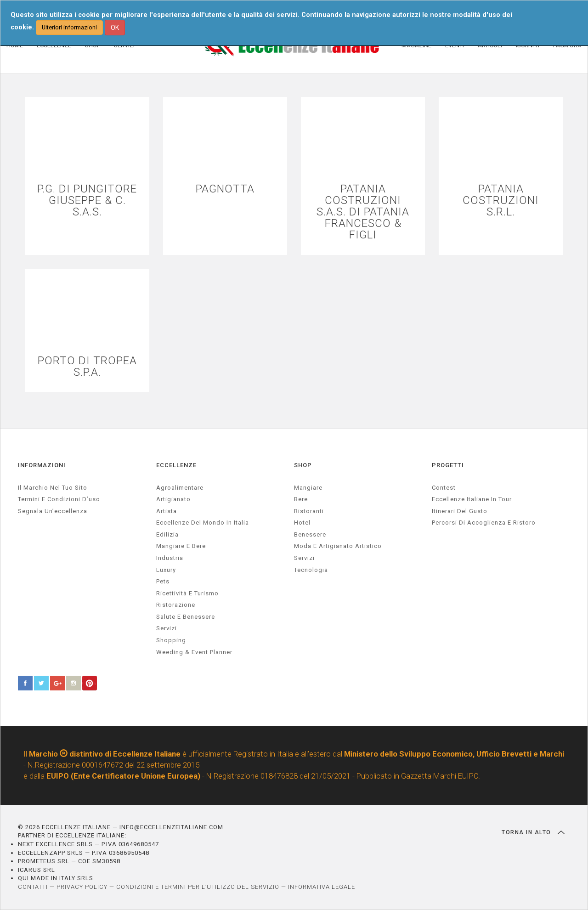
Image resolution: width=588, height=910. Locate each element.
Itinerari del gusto (460, 511)
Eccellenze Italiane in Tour (472, 499)
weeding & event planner (194, 652)
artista (167, 511)
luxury (166, 570)
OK (115, 28)
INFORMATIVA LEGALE (322, 887)
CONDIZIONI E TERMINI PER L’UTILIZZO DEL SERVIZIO (198, 887)
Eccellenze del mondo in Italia (203, 523)
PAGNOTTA (225, 189)
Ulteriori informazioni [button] (69, 27)
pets (163, 581)
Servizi (304, 558)
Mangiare (308, 488)
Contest (444, 488)
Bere (301, 499)
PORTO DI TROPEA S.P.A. (87, 367)
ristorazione (176, 605)
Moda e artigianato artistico (338, 546)
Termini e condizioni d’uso (59, 499)
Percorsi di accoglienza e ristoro (484, 523)
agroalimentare (180, 488)
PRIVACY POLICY (82, 887)
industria (170, 558)
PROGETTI (448, 465)
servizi (167, 628)
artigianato (173, 499)
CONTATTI (33, 887)
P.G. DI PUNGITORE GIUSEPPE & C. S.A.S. (87, 201)
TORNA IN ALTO (533, 832)
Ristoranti (309, 511)
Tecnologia (311, 570)
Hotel (302, 523)
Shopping (171, 640)
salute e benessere (186, 617)
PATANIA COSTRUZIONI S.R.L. (501, 201)
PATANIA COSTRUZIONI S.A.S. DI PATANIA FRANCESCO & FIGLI (363, 212)
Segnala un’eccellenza (53, 511)
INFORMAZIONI (42, 465)
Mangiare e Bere (181, 546)
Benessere (310, 534)
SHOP (303, 465)
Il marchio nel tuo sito (53, 488)
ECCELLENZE (176, 465)
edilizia (167, 534)
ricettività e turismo (187, 593)
